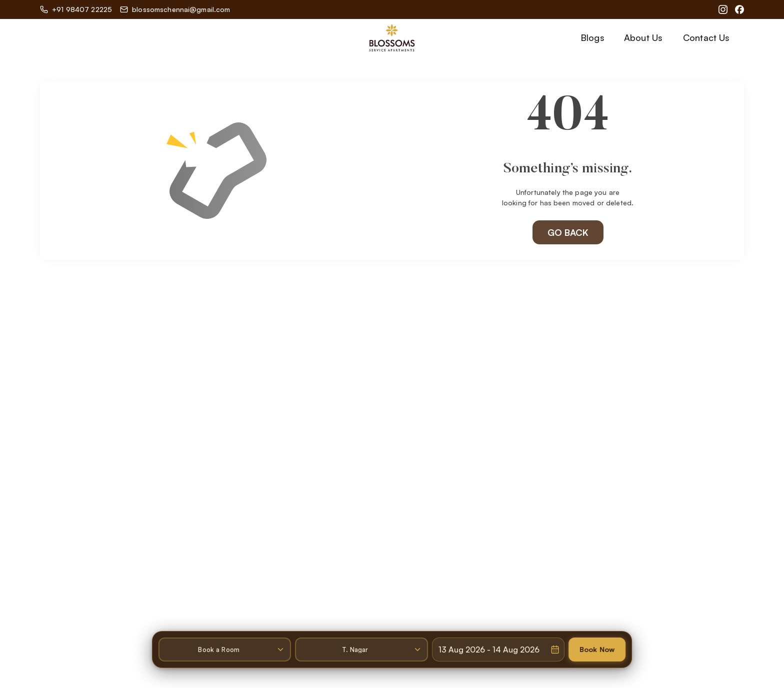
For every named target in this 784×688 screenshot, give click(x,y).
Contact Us (706, 37)
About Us (643, 37)
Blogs (592, 37)
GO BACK (568, 232)
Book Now (599, 646)
